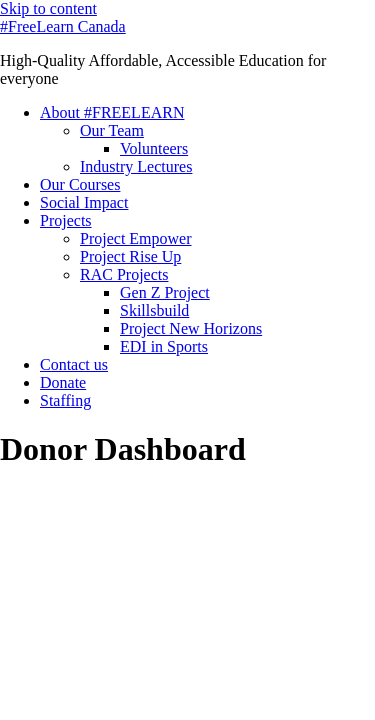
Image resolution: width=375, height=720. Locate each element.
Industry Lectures (136, 166)
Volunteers (154, 148)
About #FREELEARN (112, 112)
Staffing (65, 400)
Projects (66, 220)
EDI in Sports (164, 346)
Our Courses (80, 184)
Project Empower (136, 238)
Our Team (112, 130)
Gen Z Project (165, 292)
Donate (63, 382)
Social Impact (84, 202)
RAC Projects (124, 274)
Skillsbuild (154, 310)
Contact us (74, 364)
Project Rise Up (130, 256)
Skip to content (48, 8)
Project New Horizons (191, 328)
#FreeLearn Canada (63, 26)
